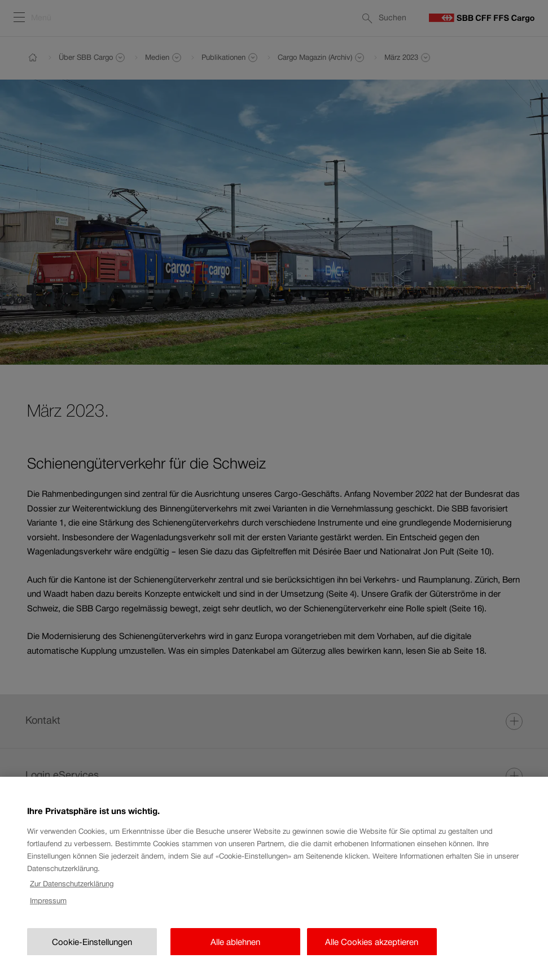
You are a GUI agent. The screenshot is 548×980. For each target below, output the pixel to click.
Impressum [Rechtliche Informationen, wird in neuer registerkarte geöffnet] (48, 913)
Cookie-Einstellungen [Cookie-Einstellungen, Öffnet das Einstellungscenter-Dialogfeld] (92, 954)
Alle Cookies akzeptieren (372, 954)
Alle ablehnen (235, 954)
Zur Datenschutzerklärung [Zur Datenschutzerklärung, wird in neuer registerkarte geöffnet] (72, 895)
